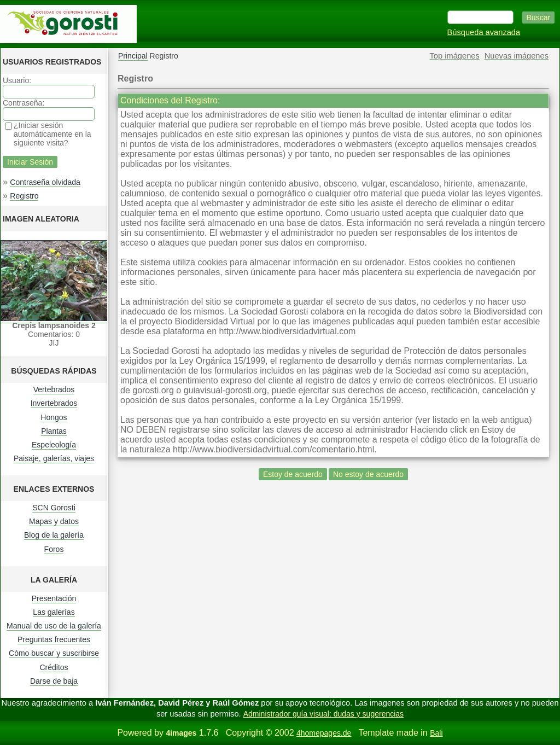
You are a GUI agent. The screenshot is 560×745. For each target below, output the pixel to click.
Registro (24, 196)
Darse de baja (54, 681)
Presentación (54, 598)
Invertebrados (54, 403)
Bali (436, 733)
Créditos (54, 667)
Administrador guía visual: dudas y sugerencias (323, 714)
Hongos (54, 417)
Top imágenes (455, 56)
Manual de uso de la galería (54, 626)
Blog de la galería (54, 535)
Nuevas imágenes (517, 56)
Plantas (54, 431)
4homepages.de (324, 733)
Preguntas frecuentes (54, 639)
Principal (133, 56)
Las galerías (54, 612)
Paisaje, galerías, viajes (54, 458)
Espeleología (54, 445)
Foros (54, 549)
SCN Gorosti (54, 508)
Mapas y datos (54, 521)
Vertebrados (54, 389)
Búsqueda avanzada (484, 32)
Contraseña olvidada (45, 182)
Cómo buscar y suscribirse (54, 653)
